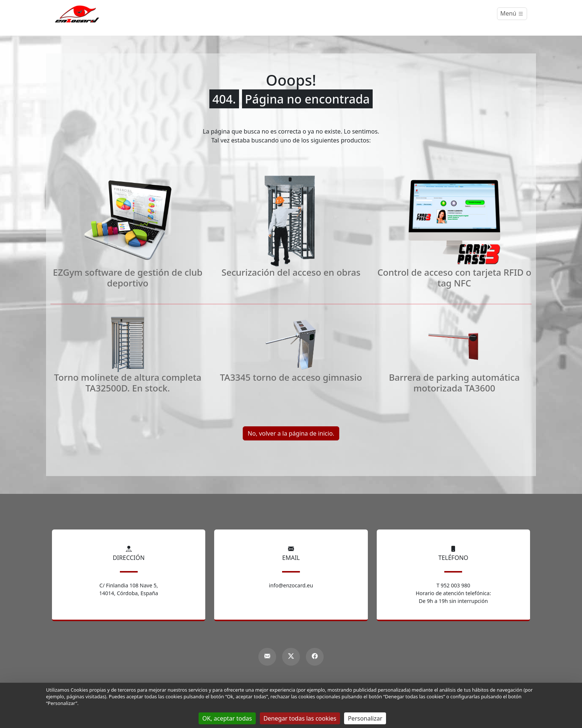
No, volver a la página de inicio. (291, 433)
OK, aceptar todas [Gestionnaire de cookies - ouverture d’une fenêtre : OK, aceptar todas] (227, 718)
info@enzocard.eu (291, 585)
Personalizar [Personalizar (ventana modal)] (365, 718)
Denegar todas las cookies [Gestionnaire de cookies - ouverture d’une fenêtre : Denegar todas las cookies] (300, 718)
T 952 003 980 (453, 585)
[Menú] (512, 14)
